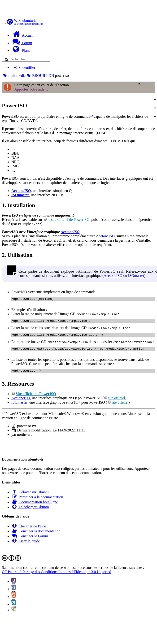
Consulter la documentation (36, 535)
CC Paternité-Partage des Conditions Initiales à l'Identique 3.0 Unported (57, 575)
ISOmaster (20, 195)
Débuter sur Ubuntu (30, 496)
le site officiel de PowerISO (68, 220)
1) (91, 115)
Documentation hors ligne (35, 506)
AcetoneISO (21, 191)
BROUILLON (40, 76)
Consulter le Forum (30, 540)
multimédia (14, 76)
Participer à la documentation (37, 501)
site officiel (117, 402)
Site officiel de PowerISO (36, 397)
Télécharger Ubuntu (30, 511)
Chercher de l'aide (29, 530)
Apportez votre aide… (31, 89)
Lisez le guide (26, 545)
